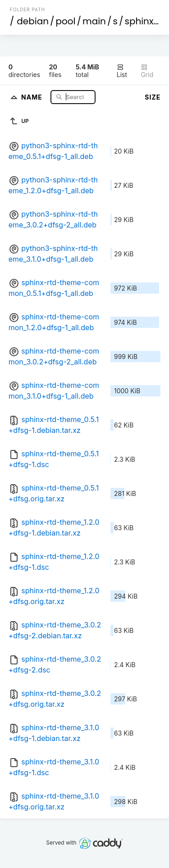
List (122, 71)
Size (153, 97)
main (94, 21)
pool (66, 21)
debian (33, 21)
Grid (147, 71)
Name (33, 97)
